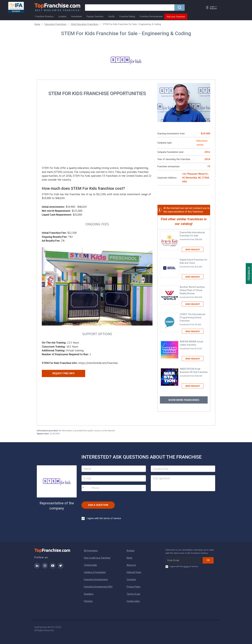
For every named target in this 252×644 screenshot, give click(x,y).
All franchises (91, 551)
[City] (183, 469)
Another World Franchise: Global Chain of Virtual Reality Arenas (194, 292)
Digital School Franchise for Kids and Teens (194, 263)
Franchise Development (151, 16)
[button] (211, 7)
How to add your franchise (97, 558)
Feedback (249, 274)
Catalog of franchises (95, 572)
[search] (130, 8)
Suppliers (89, 594)
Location (62, 16)
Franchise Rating (127, 16)
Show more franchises (184, 400)
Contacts (131, 579)
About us (131, 565)
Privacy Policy (134, 587)
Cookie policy (133, 601)
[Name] (114, 469)
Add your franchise (176, 17)
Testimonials (90, 565)
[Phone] (108, 488)
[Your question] (183, 483)
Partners (88, 601)
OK (208, 560)
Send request (193, 250)
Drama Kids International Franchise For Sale (194, 236)
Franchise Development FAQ (98, 587)
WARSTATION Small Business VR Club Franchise (194, 372)
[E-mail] (114, 478)
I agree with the (101, 518)
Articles (130, 551)
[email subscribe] (184, 560)
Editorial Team (134, 572)
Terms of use (133, 594)
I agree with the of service (182, 567)
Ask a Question (98, 505)
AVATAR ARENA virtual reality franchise (194, 345)
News (129, 558)
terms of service (112, 518)
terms (186, 566)
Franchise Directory (44, 16)
